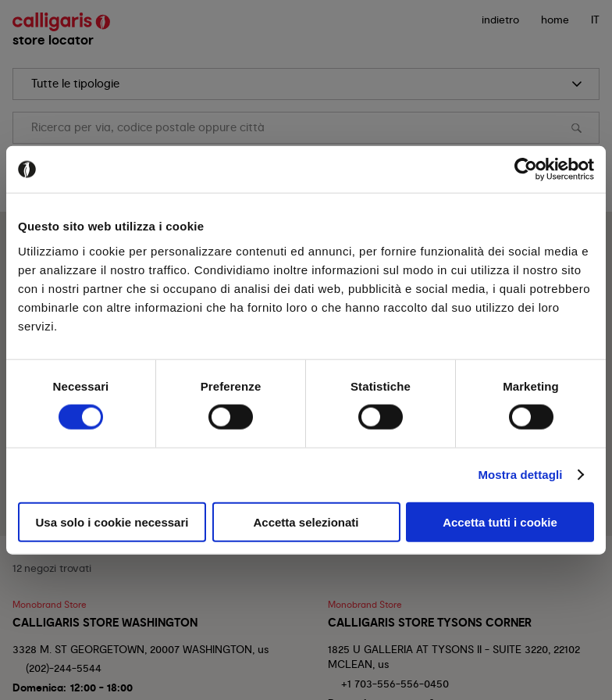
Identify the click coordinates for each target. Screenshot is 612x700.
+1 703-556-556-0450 (395, 684)
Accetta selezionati (306, 521)
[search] (306, 84)
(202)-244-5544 (64, 668)
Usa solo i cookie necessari (112, 521)
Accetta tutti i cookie (500, 521)
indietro (500, 20)
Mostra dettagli (520, 475)
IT (595, 20)
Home (555, 20)
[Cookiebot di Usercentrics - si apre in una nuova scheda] (526, 170)
